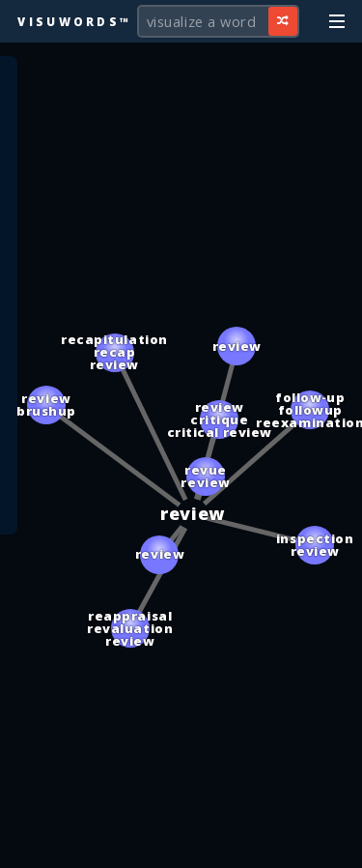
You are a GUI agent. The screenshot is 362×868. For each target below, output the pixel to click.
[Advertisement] (181, 844)
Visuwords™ (74, 21)
